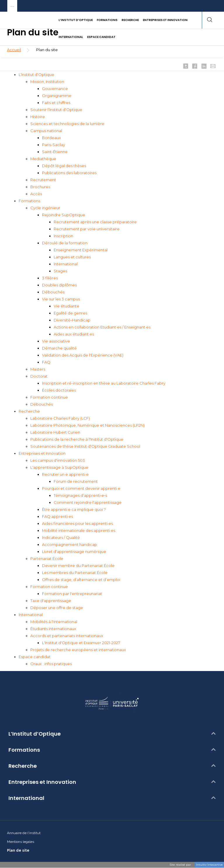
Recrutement (43, 180)
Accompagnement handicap (70, 544)
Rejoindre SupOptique (64, 215)
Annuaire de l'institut (24, 833)
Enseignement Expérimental (81, 250)
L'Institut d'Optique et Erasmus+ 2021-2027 (81, 643)
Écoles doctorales (59, 390)
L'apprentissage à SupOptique (59, 467)
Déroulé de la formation (65, 243)
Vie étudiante (66, 306)
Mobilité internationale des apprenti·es (79, 530)
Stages (60, 271)
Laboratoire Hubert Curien (55, 432)
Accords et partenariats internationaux (67, 636)
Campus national (46, 131)
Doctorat (39, 376)
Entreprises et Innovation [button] (165, 20)
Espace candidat (35, 657)
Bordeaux (51, 138)
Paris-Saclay (54, 145)
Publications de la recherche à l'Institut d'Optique (77, 439)
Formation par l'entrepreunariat (72, 594)
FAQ (46, 362)
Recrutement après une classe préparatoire (95, 222)
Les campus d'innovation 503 (58, 460)
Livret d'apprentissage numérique (74, 551)
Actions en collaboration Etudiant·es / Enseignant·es (102, 327)
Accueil (14, 50)
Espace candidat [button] (101, 37)
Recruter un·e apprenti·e (65, 474)
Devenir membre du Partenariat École (78, 566)
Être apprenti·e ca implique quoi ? (74, 509)
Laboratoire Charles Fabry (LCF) (60, 418)
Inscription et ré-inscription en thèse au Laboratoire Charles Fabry (104, 383)
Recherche (29, 411)
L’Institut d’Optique (36, 75)
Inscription (63, 236)
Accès (36, 194)
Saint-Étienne (55, 152)
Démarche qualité (59, 348)
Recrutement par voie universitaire (87, 229)
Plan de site (18, 850)
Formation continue (49, 397)
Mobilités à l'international (54, 622)
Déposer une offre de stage (57, 608)
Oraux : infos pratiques (51, 664)
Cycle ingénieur (45, 208)
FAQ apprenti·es (57, 516)
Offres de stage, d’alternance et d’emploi (81, 580)
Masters (38, 369)
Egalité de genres (70, 313)
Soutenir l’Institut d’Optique (56, 110)
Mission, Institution (47, 82)
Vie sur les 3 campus (61, 299)
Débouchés (53, 292)
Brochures (40, 187)
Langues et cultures (72, 257)
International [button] (71, 37)
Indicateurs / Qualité (61, 537)
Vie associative (56, 341)
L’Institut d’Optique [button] (76, 20)
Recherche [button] (130, 20)
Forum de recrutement (76, 481)
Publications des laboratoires (69, 173)
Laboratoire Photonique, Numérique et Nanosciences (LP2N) (87, 425)
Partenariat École (47, 559)
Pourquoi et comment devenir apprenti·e (81, 488)
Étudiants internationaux (53, 629)
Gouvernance (55, 89)
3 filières (50, 278)
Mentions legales (21, 842)
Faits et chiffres (56, 103)
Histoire (38, 117)
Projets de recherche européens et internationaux (78, 650)
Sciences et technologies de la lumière (67, 124)
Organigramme (57, 96)
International (66, 264)
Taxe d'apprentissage (51, 601)
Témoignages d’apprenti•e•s (80, 495)
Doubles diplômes (59, 285)
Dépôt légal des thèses (64, 166)
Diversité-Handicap (72, 320)
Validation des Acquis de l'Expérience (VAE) (83, 355)
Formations (29, 201)
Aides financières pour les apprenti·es (77, 523)
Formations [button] (107, 20)
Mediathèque (43, 159)
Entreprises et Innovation (42, 453)
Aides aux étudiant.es (74, 334)
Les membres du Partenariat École (75, 573)
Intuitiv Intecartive (209, 865)
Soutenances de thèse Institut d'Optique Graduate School (85, 446)
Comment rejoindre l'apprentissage (88, 502)
